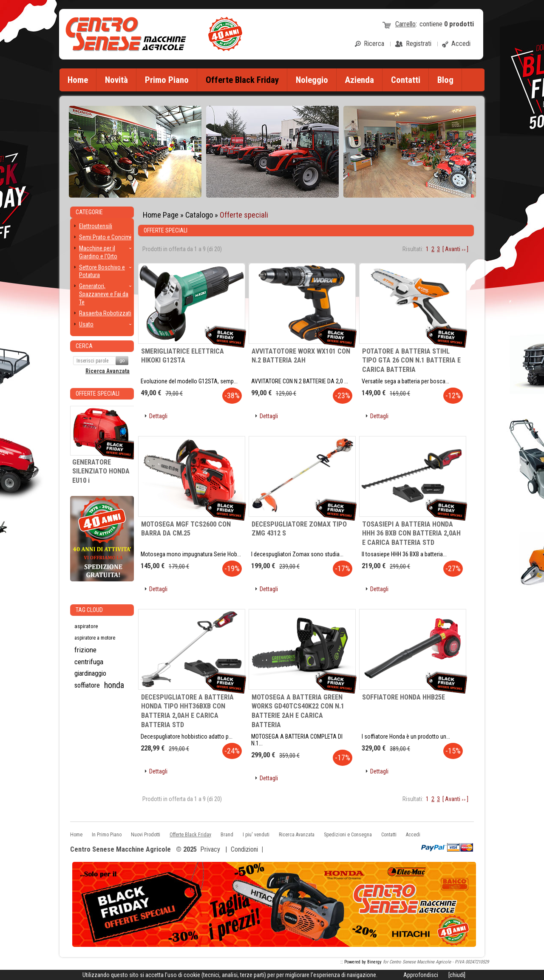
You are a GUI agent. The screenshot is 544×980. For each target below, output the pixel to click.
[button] (155, 416)
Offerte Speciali (98, 394)
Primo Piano (167, 80)
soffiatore (87, 685)
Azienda (360, 80)
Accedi (413, 835)
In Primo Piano (107, 835)
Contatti (406, 80)
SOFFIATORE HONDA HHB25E (404, 697)
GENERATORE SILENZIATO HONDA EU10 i (101, 471)
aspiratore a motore (95, 638)
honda (114, 685)
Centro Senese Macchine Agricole (120, 850)
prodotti (459, 24)
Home (78, 80)
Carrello (405, 24)
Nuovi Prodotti (146, 835)
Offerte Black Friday (190, 835)
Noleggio (312, 80)
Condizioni (244, 849)
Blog (445, 80)
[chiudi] (457, 975)
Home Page (161, 215)
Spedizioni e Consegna (348, 835)
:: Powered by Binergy (361, 962)
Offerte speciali (244, 215)
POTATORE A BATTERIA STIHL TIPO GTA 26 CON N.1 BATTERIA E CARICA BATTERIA (411, 360)
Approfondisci (421, 975)
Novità (116, 80)
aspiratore (86, 626)
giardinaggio (90, 673)
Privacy (210, 849)
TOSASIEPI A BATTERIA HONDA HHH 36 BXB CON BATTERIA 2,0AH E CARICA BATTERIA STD (411, 533)
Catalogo (199, 215)
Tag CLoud (89, 610)
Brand (227, 835)
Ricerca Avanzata (108, 371)
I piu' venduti (256, 835)
